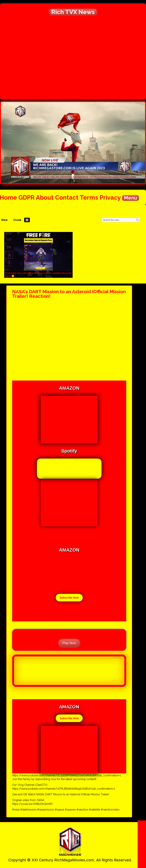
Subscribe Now (69, 598)
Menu (131, 198)
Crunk (17, 220)
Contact (67, 197)
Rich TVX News (73, 12)
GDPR (27, 197)
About (45, 197)
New (4, 220)
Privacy (110, 197)
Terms (89, 197)
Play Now (69, 643)
